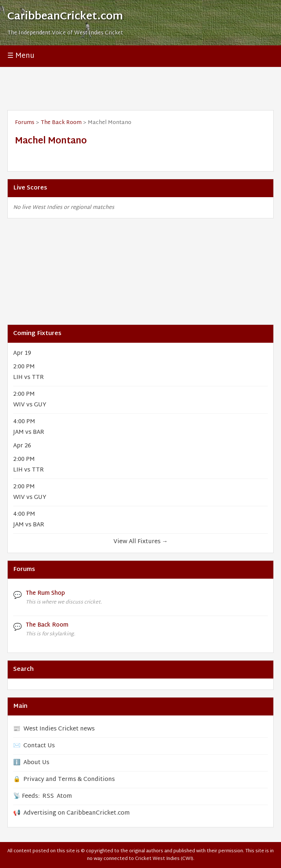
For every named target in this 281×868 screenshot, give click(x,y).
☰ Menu (21, 56)
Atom (64, 796)
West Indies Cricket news (59, 729)
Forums (25, 123)
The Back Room (61, 123)
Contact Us (39, 746)
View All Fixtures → (141, 542)
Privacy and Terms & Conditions (69, 780)
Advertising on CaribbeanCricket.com (77, 813)
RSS (48, 796)
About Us (36, 763)
